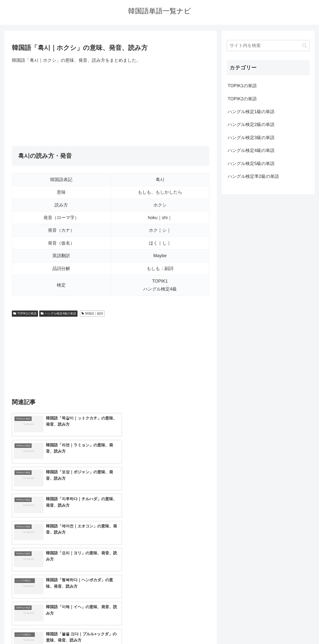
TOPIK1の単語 (25, 313)
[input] (268, 46)
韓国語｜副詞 (92, 313)
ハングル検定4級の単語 (58, 313)
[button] (305, 46)
